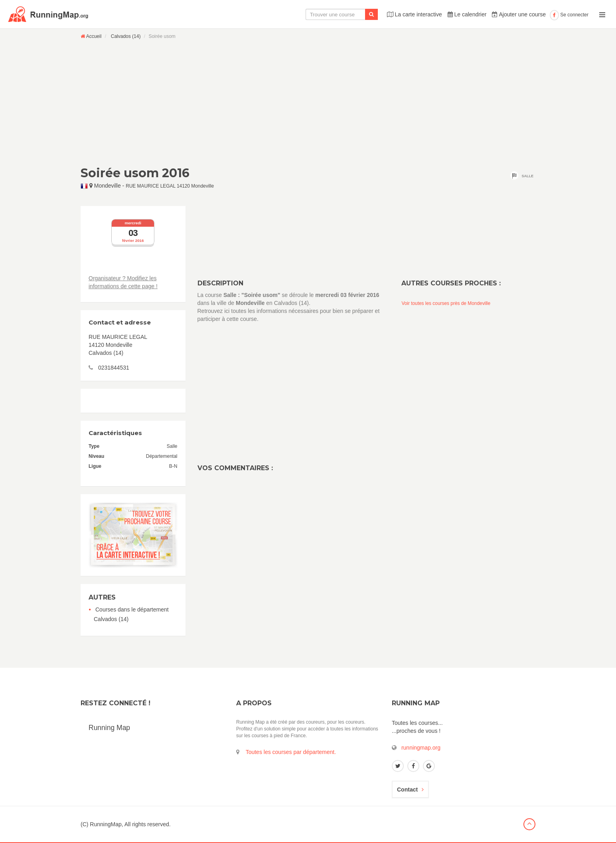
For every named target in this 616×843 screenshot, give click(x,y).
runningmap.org (421, 748)
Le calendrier (467, 14)
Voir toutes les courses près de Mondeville (446, 303)
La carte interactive (415, 14)
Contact (410, 790)
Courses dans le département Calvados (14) (131, 614)
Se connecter (569, 15)
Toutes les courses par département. (291, 752)
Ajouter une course (519, 14)
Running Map (109, 728)
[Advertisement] (308, 103)
